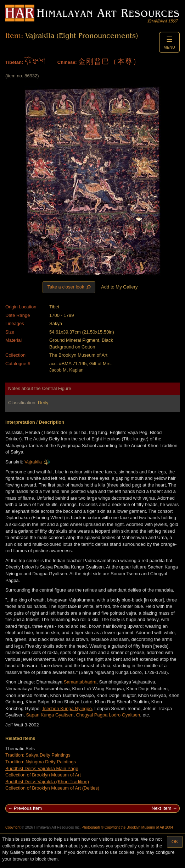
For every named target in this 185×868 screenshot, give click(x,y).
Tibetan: (14, 62)
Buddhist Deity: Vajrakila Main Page (42, 768)
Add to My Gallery (119, 287)
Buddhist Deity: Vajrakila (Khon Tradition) (47, 782)
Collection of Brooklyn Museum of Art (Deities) (52, 788)
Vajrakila (37, 462)
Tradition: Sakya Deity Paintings (38, 755)
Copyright (13, 827)
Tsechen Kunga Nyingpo (67, 708)
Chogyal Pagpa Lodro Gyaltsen (108, 715)
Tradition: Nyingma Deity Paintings (41, 762)
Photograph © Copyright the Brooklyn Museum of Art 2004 (127, 827)
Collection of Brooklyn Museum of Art (43, 775)
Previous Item (28, 808)
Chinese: (67, 62)
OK (175, 842)
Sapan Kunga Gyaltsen (50, 715)
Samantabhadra (80, 682)
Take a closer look (69, 287)
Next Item (162, 808)
